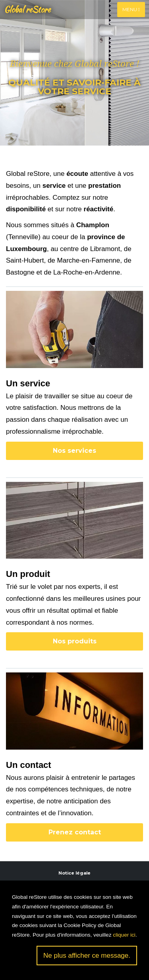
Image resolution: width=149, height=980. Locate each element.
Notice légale (74, 873)
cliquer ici (124, 935)
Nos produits (75, 641)
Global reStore (27, 9)
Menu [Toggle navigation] (131, 9)
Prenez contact (75, 832)
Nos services (74, 451)
